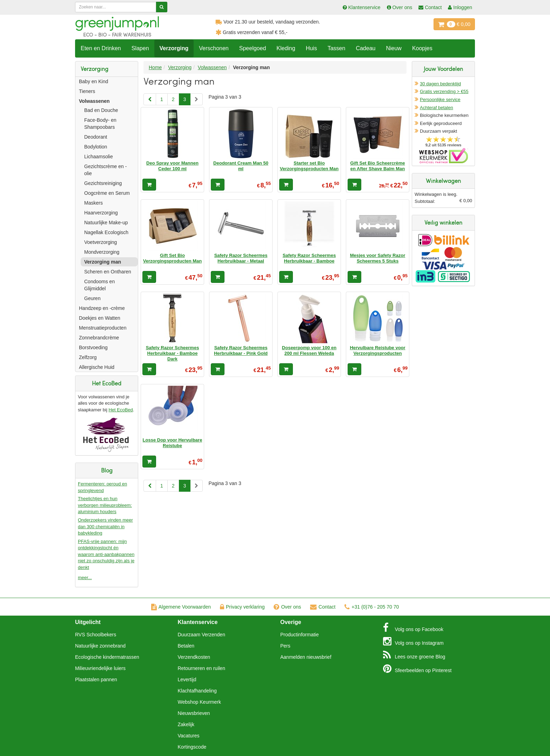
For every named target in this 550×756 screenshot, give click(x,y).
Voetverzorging (100, 242)
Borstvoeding (93, 347)
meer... (85, 578)
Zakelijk (186, 724)
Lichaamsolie (99, 157)
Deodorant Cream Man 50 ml (241, 166)
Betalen (186, 646)
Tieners (87, 91)
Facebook (413, 628)
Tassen (337, 48)
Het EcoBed (120, 410)
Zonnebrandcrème (99, 338)
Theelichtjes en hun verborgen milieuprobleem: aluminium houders (105, 505)
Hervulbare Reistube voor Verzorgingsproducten (377, 350)
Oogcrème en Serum (107, 193)
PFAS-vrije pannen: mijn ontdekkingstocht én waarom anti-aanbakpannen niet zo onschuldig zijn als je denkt (106, 554)
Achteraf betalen (437, 108)
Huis (311, 48)
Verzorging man (103, 262)
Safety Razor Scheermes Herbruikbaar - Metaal (241, 258)
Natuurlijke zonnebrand (100, 646)
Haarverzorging (101, 213)
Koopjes (422, 48)
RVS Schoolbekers (96, 635)
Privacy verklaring (242, 607)
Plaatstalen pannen (96, 679)
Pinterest (417, 669)
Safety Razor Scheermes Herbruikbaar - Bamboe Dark (173, 353)
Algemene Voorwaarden (181, 607)
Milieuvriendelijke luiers (100, 668)
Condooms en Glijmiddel (99, 285)
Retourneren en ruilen (202, 668)
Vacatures (189, 736)
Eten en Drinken (101, 48)
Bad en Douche (101, 110)
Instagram (413, 641)
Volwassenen (94, 101)
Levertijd (187, 679)
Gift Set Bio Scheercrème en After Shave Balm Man (377, 166)
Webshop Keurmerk (199, 702)
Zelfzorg (88, 357)
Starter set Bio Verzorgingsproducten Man (309, 166)
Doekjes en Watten (100, 318)
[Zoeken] (162, 7)
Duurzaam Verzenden (202, 635)
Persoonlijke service (440, 100)
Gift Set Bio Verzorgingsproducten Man (173, 258)
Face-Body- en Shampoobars (100, 124)
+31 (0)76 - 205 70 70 (372, 607)
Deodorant (96, 137)
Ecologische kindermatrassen (107, 657)
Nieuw (394, 48)
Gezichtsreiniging (103, 183)
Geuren (92, 298)
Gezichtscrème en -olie (105, 170)
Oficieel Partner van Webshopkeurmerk (444, 156)
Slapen (140, 48)
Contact (323, 607)
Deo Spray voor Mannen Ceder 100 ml (172, 166)
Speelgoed (253, 48)
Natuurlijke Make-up (106, 223)
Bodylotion (96, 147)
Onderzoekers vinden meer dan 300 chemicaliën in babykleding (105, 526)
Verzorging (174, 48)
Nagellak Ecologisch (106, 232)
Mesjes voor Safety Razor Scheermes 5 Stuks (378, 258)
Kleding (286, 48)
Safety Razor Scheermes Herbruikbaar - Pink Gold (241, 350)
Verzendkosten (194, 657)
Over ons (287, 607)
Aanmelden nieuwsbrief (306, 657)
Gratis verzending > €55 (444, 91)
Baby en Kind (93, 81)
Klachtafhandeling (197, 691)
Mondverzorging (102, 252)
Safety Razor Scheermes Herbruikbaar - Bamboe (309, 258)
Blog (414, 655)
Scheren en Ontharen (108, 272)
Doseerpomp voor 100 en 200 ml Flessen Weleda (309, 350)
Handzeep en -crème (102, 308)
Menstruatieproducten (103, 328)
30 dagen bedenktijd (440, 84)
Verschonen (214, 48)
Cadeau (365, 48)
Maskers (93, 203)
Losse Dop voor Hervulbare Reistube (173, 443)
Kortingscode (192, 747)
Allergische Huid (97, 367)
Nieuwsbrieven (194, 713)
